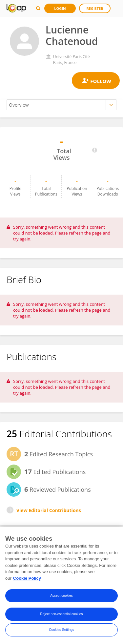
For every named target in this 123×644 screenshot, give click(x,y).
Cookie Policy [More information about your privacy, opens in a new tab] (27, 580)
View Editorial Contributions (49, 510)
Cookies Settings (61, 631)
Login (60, 8)
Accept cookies (61, 597)
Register (95, 8)
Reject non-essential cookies (61, 615)
